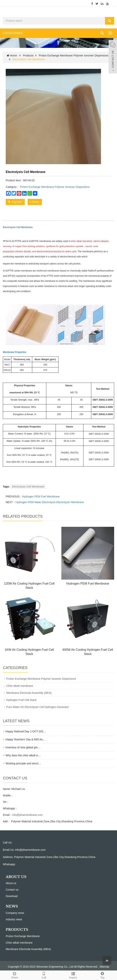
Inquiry (73, 975)
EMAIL (35, 202)
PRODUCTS (17, 930)
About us (11, 883)
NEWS (12, 906)
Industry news (14, 919)
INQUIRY (15, 202)
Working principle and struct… (23, 763)
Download (12, 896)
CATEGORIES (13, 33)
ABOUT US (16, 877)
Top (103, 975)
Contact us (12, 890)
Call (44, 975)
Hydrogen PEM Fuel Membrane (41, 496)
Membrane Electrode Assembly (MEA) (29, 693)
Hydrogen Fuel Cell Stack (21, 700)
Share (15, 975)
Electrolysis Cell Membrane (28, 487)
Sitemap (104, 967)
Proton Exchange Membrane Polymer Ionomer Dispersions (74, 55)
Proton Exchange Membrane (23, 936)
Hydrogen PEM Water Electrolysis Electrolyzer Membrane (50, 502)
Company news (15, 913)
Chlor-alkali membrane (20, 686)
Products (28, 55)
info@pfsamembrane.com (28, 815)
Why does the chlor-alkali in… (23, 755)
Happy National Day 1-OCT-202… (26, 731)
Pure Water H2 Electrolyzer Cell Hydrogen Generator (38, 707)
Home (13, 55)
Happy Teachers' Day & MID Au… (25, 739)
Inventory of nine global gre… (23, 747)
